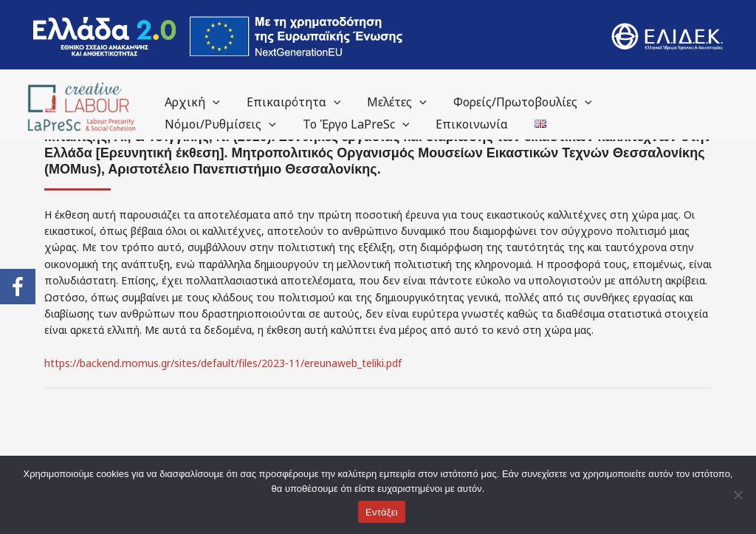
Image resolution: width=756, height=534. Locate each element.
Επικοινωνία (464, 124)
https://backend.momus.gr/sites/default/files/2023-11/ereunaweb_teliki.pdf (223, 363)
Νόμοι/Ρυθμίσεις (219, 124)
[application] (211, 102)
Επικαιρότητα (289, 102)
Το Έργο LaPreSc (352, 124)
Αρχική (191, 102)
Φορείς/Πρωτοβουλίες (512, 102)
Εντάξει (382, 512)
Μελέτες (389, 102)
